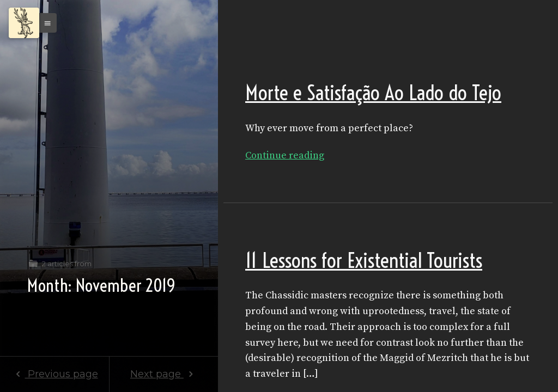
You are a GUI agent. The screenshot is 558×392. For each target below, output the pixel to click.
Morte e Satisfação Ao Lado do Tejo (373, 93)
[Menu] (24, 23)
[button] (45, 23)
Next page (164, 374)
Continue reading (285, 155)
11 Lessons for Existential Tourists (364, 261)
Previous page (54, 374)
